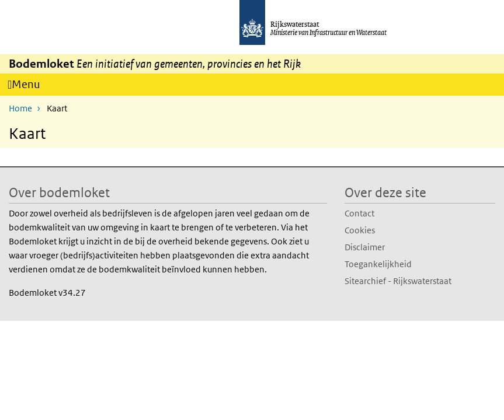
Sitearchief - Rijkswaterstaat (398, 280)
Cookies (360, 230)
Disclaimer (365, 246)
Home (20, 108)
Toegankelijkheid (378, 263)
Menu (30, 86)
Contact (359, 213)
